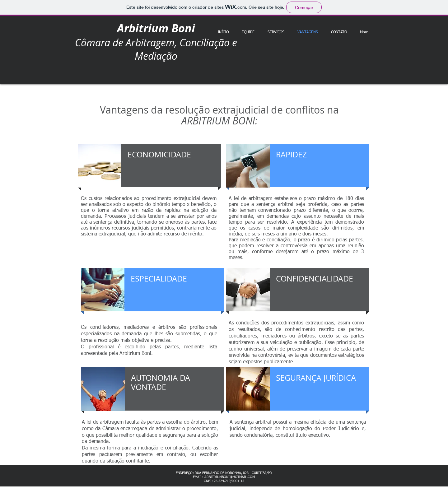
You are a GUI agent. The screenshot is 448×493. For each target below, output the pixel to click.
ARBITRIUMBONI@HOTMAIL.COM (230, 477)
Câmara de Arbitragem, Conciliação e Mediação (156, 49)
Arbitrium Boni (156, 28)
